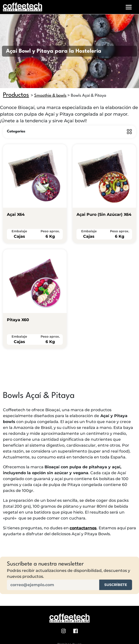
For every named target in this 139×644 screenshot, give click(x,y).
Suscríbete (116, 585)
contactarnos (83, 528)
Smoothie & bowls (50, 96)
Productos (16, 95)
